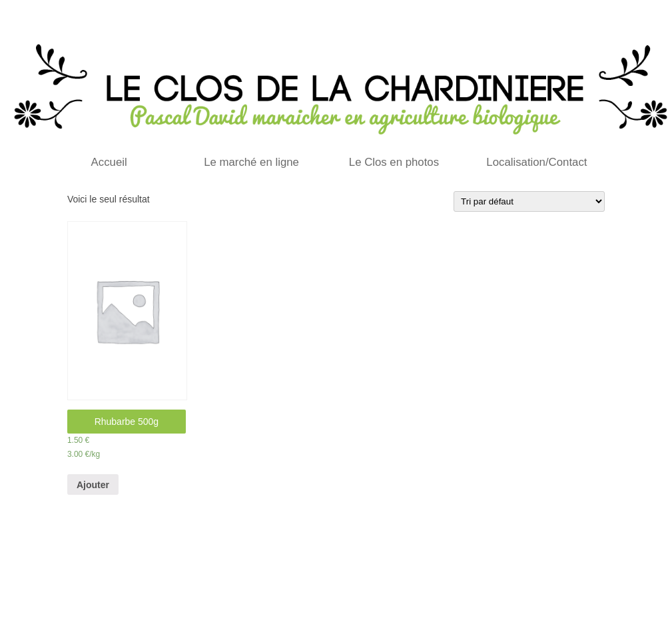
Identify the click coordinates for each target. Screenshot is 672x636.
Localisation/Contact (536, 162)
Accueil (109, 162)
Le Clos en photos (394, 162)
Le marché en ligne (251, 162)
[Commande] (529, 201)
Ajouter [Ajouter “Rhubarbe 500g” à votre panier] (93, 485)
